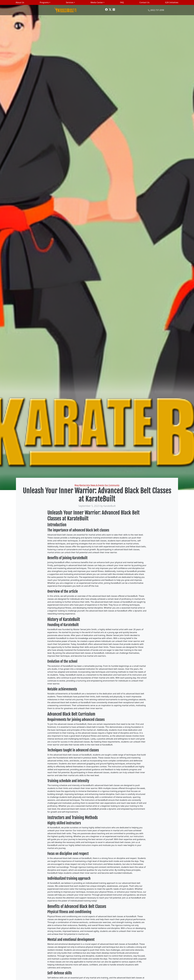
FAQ (122, 2)
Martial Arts (85, 485)
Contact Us (144, 2)
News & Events (97, 485)
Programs (44, 2)
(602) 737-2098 (157, 10)
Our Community (112, 485)
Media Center (97, 2)
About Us (20, 2)
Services (70, 2)
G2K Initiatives (172, 2)
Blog (77, 485)
